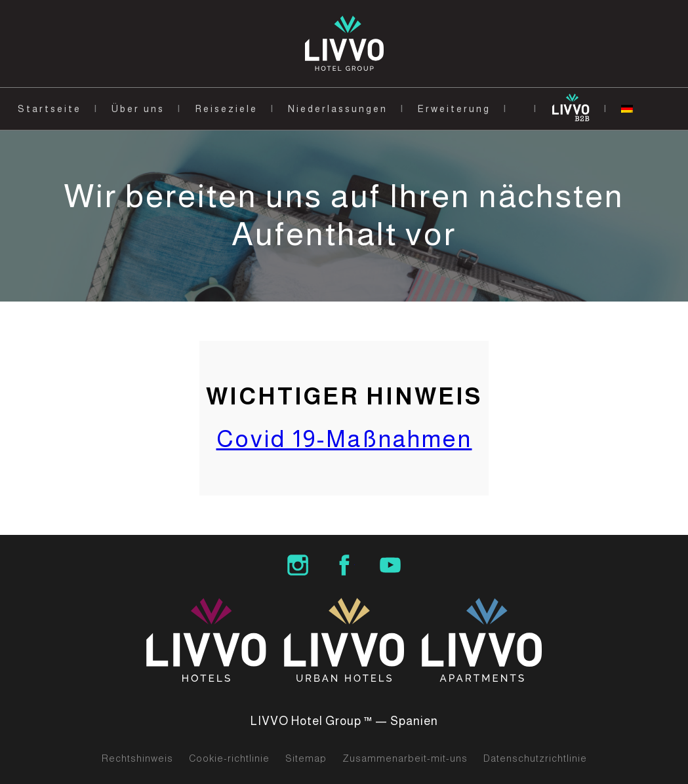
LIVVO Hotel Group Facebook (344, 565)
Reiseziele (226, 109)
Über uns (138, 109)
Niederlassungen (338, 109)
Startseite (50, 109)
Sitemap (306, 758)
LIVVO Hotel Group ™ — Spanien (344, 721)
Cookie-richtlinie (229, 758)
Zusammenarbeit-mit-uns (405, 758)
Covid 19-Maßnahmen (344, 439)
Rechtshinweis (137, 758)
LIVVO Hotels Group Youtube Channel (390, 565)
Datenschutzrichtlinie (535, 758)
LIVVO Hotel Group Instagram (298, 565)
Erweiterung (454, 109)
